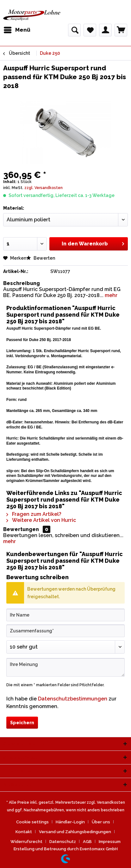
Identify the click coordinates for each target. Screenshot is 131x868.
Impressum (110, 842)
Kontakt (24, 832)
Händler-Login (70, 822)
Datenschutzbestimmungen (73, 699)
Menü (17, 29)
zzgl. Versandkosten (44, 188)
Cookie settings (32, 822)
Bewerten (41, 258)
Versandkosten (111, 802)
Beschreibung (22, 283)
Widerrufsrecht (26, 842)
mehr (110, 295)
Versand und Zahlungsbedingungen (75, 832)
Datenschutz (63, 842)
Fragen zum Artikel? (34, 514)
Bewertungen (21, 529)
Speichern (22, 723)
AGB (87, 842)
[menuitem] (17, 30)
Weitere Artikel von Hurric (41, 520)
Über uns (101, 822)
